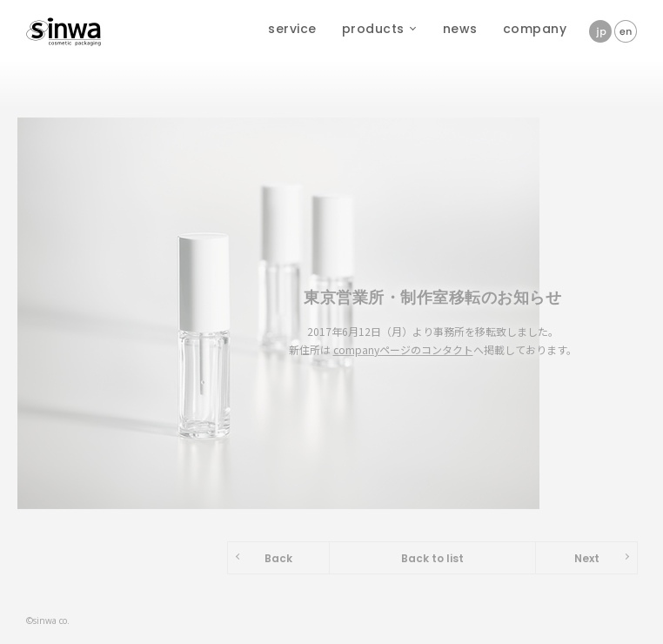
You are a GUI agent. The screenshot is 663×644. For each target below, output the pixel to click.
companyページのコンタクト (403, 349)
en (626, 31)
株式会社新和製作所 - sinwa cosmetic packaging (65, 26)
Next (587, 558)
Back (278, 558)
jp (600, 31)
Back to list (432, 558)
